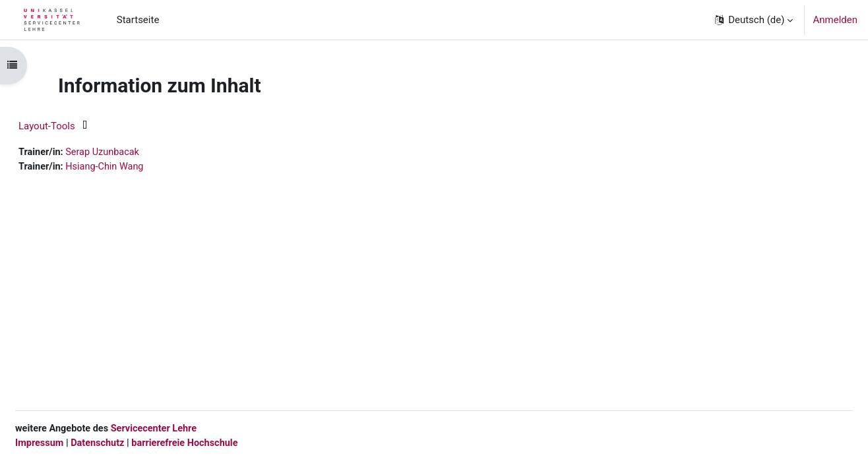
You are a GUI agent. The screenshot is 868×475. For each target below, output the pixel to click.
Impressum (72, 442)
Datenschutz (132, 442)
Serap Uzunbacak (137, 152)
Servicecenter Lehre (189, 427)
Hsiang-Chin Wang (139, 168)
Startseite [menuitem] (138, 20)
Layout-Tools (78, 126)
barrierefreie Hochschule (223, 442)
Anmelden (835, 20)
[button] (753, 20)
